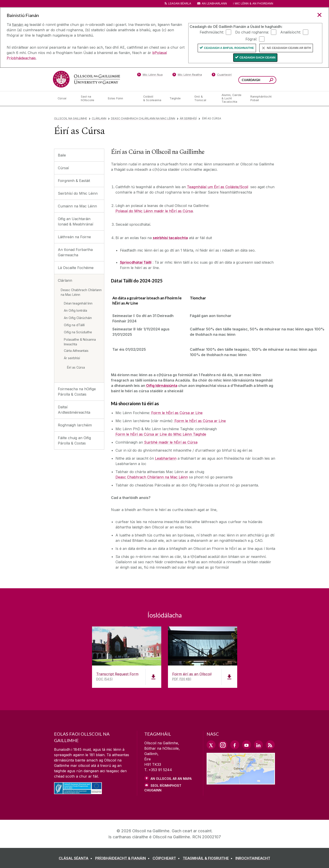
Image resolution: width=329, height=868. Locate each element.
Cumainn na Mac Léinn (77, 206)
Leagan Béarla (180, 3)
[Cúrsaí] (66, 98)
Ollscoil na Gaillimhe (71, 118)
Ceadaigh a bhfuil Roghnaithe (229, 48)
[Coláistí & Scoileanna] (153, 98)
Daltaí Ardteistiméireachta (74, 410)
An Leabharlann (214, 3)
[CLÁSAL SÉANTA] (76, 858)
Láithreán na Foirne (74, 237)
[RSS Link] (270, 745)
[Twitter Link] (211, 745)
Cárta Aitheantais (76, 351)
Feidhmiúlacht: (212, 32)
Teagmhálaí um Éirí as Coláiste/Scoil (218, 187)
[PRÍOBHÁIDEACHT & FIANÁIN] (123, 858)
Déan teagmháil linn (78, 303)
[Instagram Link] (223, 745)
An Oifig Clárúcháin (78, 318)
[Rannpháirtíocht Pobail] (261, 98)
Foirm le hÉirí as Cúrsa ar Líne (177, 413)
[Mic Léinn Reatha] (187, 75)
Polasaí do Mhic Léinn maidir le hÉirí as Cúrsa (154, 211)
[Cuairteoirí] (222, 75)
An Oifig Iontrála (75, 310)
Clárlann (99, 118)
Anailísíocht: (291, 32)
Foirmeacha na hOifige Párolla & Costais (77, 392)
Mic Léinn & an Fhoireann (254, 3)
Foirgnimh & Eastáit (74, 181)
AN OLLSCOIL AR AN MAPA (171, 779)
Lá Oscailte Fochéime (76, 268)
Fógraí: (251, 39)
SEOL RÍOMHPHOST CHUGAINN (163, 788)
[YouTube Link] (247, 745)
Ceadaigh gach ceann (257, 57)
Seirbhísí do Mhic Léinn (78, 193)
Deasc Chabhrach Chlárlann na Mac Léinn (143, 118)
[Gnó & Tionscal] (204, 98)
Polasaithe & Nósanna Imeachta (80, 342)
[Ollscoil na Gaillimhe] (86, 79)
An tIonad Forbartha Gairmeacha (75, 252)
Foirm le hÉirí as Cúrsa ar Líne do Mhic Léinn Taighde (161, 434)
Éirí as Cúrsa (76, 367)
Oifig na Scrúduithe (78, 332)
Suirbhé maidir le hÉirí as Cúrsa (171, 442)
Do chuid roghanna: (252, 32)
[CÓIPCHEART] (167, 858)
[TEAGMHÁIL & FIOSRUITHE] (209, 858)
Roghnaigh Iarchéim (75, 425)
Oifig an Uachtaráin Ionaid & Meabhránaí (75, 221)
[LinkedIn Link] (258, 745)
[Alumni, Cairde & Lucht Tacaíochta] (232, 98)
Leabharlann (166, 458)
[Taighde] (178, 98)
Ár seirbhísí (188, 118)
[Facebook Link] (235, 745)
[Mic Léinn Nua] (150, 75)
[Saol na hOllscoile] (91, 98)
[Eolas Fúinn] (122, 98)
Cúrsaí (63, 168)
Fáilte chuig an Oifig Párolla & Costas (74, 440)
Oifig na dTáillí (74, 325)
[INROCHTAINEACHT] (253, 858)
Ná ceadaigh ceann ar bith (289, 48)
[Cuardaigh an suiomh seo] (271, 80)
